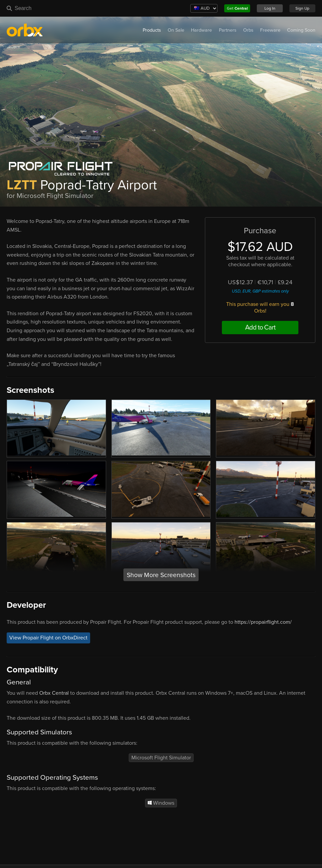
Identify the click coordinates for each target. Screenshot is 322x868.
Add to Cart (260, 328)
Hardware (201, 30)
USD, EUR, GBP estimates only (260, 291)
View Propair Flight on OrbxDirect (48, 638)
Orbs (248, 30)
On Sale (176, 30)
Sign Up (302, 8)
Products (152, 30)
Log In (270, 8)
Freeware (270, 30)
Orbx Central (54, 693)
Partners (228, 30)
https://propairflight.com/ (263, 622)
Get (237, 8)
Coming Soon (301, 30)
